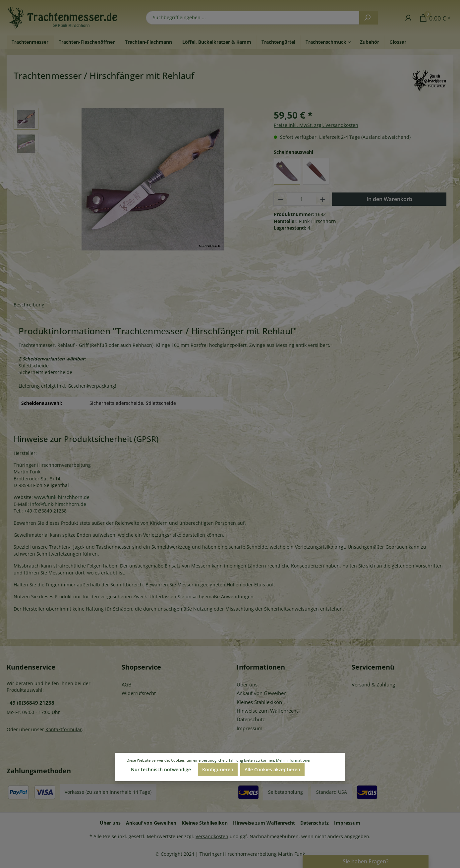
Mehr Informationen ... (296, 760)
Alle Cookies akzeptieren (272, 769)
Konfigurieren (218, 769)
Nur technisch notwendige (161, 769)
